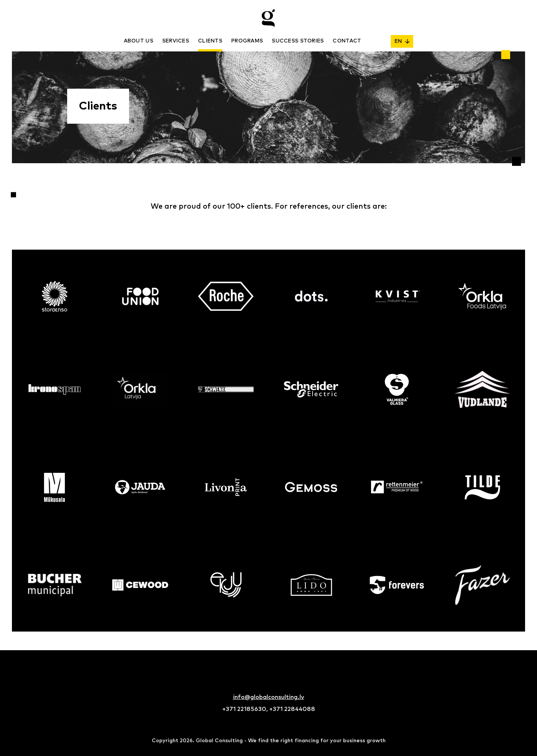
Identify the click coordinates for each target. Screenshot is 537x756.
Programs (247, 41)
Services (176, 41)
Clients (210, 41)
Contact (347, 41)
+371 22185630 (244, 709)
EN (402, 41)
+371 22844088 (292, 709)
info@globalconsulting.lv (269, 697)
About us (139, 41)
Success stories (298, 41)
